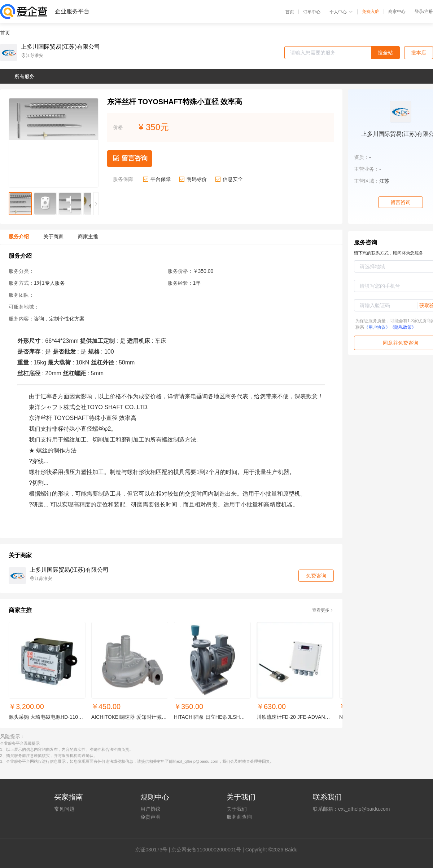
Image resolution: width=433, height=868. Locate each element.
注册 (429, 12)
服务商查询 (239, 817)
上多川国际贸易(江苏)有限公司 (60, 47)
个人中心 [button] (341, 12)
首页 (290, 12)
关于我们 (237, 809)
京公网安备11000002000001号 (206, 850)
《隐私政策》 (403, 327)
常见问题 (64, 809)
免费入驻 (371, 12)
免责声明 (150, 817)
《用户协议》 (377, 327)
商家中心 (397, 12)
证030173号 (154, 850)
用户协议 (150, 809)
